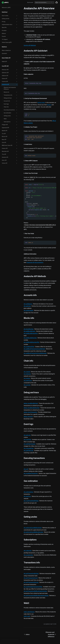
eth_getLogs (27, 435)
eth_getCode (27, 306)
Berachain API (10, 151)
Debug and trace (11, 98)
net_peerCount (28, 381)
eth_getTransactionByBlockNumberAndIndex (36, 596)
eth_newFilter (27, 440)
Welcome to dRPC (6, 8)
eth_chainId (27, 372)
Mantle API (10, 131)
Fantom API (10, 148)
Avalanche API (10, 85)
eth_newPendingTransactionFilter (33, 587)
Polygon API (10, 125)
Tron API (10, 154)
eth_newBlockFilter (29, 347)
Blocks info (11, 92)
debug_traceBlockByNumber (32, 408)
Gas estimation (11, 113)
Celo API (10, 142)
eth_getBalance (28, 304)
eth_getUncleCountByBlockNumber (33, 532)
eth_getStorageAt (29, 310)
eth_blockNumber (29, 329)
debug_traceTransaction (30, 412)
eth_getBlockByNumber (30, 338)
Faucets (4, 36)
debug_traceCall (28, 417)
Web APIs (10, 28)
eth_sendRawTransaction (31, 473)
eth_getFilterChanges (30, 444)
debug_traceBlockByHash (31, 403)
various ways (41, 103)
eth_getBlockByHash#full (31, 333)
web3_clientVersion (29, 612)
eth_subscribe (28, 551)
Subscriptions (11, 122)
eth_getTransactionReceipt (31, 582)
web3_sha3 (27, 616)
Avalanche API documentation (35, 262)
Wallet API (10, 62)
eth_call (26, 469)
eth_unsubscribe (28, 555)
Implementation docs (10, 25)
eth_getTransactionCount (31, 578)
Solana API (10, 79)
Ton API (10, 134)
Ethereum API (10, 70)
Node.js (49, 105)
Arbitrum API (10, 76)
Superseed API (10, 128)
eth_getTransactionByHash (31, 574)
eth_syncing (27, 385)
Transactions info (11, 95)
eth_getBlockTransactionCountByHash (34, 349)
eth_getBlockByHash (29, 331)
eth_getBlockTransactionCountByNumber (35, 353)
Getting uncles (11, 116)
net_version (27, 378)
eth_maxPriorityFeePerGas (31, 501)
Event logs (11, 104)
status (27, 634)
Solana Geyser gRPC (7, 42)
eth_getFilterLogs (29, 451)
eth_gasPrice (27, 496)
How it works (10, 16)
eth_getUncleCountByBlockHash (33, 528)
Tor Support (5, 39)
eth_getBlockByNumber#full (31, 342)
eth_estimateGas (28, 492)
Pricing (10, 22)
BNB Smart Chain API (10, 145)
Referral (4, 33)
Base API (10, 140)
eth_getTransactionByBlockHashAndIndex (35, 591)
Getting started (10, 19)
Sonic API (10, 160)
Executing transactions (11, 110)
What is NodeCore (6, 50)
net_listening (27, 374)
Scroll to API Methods (30, 45)
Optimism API (10, 73)
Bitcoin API (10, 137)
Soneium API (10, 157)
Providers (10, 31)
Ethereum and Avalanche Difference (10, 88)
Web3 (11, 119)
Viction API (10, 163)
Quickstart (4, 53)
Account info (11, 101)
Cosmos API (10, 82)
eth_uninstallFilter (29, 448)
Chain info (11, 107)
